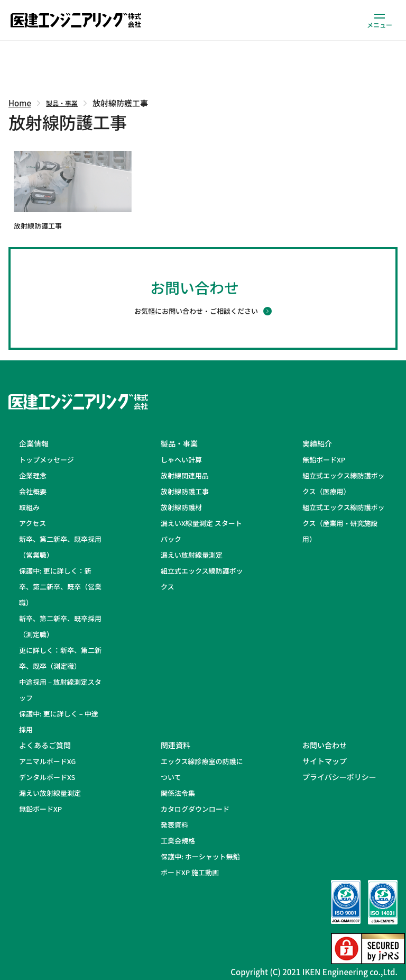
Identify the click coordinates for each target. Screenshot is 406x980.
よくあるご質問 (45, 745)
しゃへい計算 (181, 460)
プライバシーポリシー (339, 777)
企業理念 (33, 475)
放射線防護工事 (185, 491)
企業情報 (34, 443)
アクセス (33, 523)
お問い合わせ (325, 745)
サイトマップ (325, 761)
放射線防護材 (181, 507)
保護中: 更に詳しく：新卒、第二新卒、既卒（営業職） (60, 587)
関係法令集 (178, 793)
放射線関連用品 (185, 475)
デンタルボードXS (47, 777)
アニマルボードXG (47, 761)
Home (20, 103)
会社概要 (33, 491)
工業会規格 (178, 841)
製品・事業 (62, 103)
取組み (29, 507)
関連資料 (176, 745)
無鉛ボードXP (324, 460)
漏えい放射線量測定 (192, 555)
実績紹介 (317, 443)
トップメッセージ (47, 460)
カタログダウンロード (195, 809)
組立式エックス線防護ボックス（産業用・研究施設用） (344, 523)
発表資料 (174, 825)
